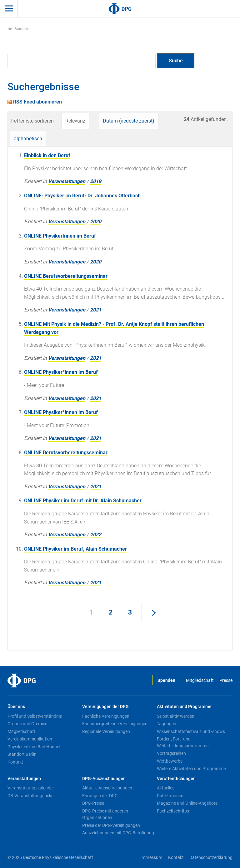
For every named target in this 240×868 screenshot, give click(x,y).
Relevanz (75, 121)
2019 (96, 181)
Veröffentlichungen (176, 779)
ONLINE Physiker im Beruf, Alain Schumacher (75, 549)
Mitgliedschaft (200, 680)
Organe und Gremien (27, 724)
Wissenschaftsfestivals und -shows (191, 731)
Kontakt (15, 762)
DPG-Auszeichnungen (104, 779)
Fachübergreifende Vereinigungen (115, 724)
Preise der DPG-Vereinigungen (111, 825)
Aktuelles (166, 788)
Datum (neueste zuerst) (129, 121)
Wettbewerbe (170, 761)
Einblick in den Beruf (47, 155)
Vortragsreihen (171, 753)
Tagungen (167, 724)
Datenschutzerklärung (211, 858)
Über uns (16, 707)
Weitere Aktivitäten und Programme (191, 769)
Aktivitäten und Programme (184, 707)
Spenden (166, 680)
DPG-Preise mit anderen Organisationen (105, 814)
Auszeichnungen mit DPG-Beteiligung (118, 833)
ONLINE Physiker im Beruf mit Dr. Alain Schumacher (83, 501)
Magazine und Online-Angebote (187, 803)
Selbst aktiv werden (176, 716)
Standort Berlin (22, 754)
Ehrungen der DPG (100, 796)
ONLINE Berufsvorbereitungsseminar (66, 276)
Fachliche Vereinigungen (106, 716)
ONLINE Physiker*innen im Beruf (61, 372)
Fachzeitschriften (174, 811)
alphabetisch (28, 139)
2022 (96, 535)
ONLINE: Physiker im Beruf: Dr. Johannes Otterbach (82, 196)
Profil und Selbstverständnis (35, 716)
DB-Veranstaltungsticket (31, 796)
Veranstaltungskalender (31, 788)
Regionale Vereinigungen (106, 731)
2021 (96, 310)
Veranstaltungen (67, 181)
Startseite (19, 29)
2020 (96, 222)
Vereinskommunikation (30, 739)
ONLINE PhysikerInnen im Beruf (60, 236)
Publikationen (170, 796)
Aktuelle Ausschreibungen (107, 788)
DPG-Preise (93, 803)
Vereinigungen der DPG (105, 707)
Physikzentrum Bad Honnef (34, 747)
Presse (226, 680)
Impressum (151, 858)
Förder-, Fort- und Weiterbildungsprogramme (183, 742)
